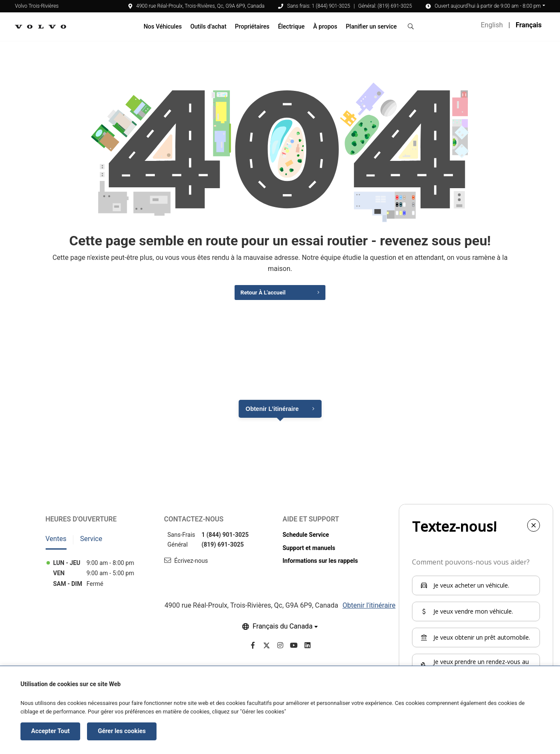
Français (529, 25)
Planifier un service (371, 26)
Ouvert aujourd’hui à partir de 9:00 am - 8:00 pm (488, 6)
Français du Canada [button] (283, 632)
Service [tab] (91, 544)
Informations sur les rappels (321, 566)
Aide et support (311, 525)
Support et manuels (309, 553)
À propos (325, 26)
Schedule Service (306, 540)
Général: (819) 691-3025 (385, 6)
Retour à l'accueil (260, 296)
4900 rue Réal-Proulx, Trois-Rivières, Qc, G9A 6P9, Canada (196, 6)
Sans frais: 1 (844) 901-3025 (319, 6)
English (492, 25)
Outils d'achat (208, 26)
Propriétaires (252, 26)
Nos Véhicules (163, 26)
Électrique (292, 26)
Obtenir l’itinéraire (272, 414)
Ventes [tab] (56, 544)
